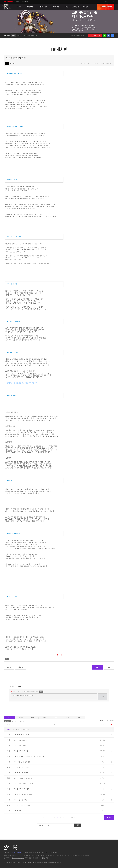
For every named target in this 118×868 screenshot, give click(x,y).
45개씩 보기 (22, 721)
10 (72, 818)
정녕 (102, 767)
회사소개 (37, 853)
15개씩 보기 (7, 721)
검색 (78, 825)
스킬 (67, 718)
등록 (103, 697)
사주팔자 (102, 746)
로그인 (113, 2)
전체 (9, 718)
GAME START (106, 7)
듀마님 (102, 805)
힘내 (102, 789)
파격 (102, 756)
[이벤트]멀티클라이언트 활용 (22, 762)
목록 (109, 667)
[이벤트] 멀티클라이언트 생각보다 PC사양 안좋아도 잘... (30, 756)
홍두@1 (102, 778)
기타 (79, 718)
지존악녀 (12, 63)
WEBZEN (7, 847)
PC (18, 2)
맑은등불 (102, 784)
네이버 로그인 (105, 36)
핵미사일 (102, 740)
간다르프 (102, 794)
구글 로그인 (113, 36)
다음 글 (21, 667)
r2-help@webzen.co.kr (18, 858)
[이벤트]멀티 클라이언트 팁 (21, 767)
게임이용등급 (53, 853)
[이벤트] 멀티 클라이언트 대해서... (24, 794)
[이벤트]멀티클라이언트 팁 (21, 735)
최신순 (102, 721)
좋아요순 (112, 721)
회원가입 (107, 2)
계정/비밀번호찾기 (82, 36)
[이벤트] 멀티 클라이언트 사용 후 (23, 784)
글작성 (98, 667)
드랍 (56, 718)
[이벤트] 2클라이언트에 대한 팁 (23, 778)
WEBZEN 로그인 (95, 36)
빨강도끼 (102, 751)
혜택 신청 (27, 36)
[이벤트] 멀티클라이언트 (21, 740)
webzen (8, 2)
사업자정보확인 (44, 858)
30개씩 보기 (15, 721)
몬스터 (33, 718)
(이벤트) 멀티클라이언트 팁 (21, 789)
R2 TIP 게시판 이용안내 (22, 729)
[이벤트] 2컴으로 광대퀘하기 (22, 805)
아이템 (21, 718)
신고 (7, 659)
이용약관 (6, 853)
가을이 (102, 800)
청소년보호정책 (28, 853)
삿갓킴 (102, 762)
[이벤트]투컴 (17, 811)
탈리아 (102, 811)
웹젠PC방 (44, 853)
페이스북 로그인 (109, 36)
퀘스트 (44, 718)
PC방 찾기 (35, 36)
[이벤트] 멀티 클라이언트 (21, 746)
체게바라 (102, 773)
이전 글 (9, 667)
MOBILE (26, 2)
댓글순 (107, 721)
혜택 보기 (21, 36)
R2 (6, 7)
